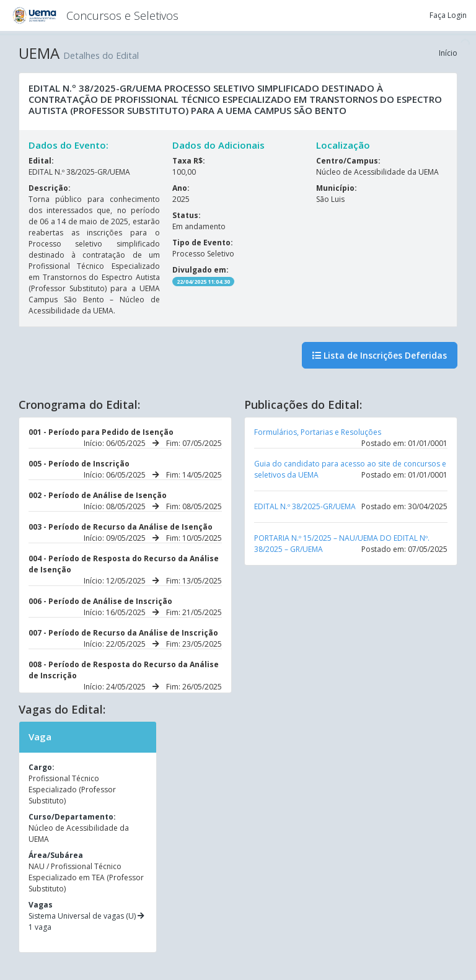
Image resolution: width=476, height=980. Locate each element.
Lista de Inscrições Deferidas (380, 355)
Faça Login (448, 15)
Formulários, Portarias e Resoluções (318, 432)
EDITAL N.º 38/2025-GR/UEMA (305, 506)
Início (448, 53)
